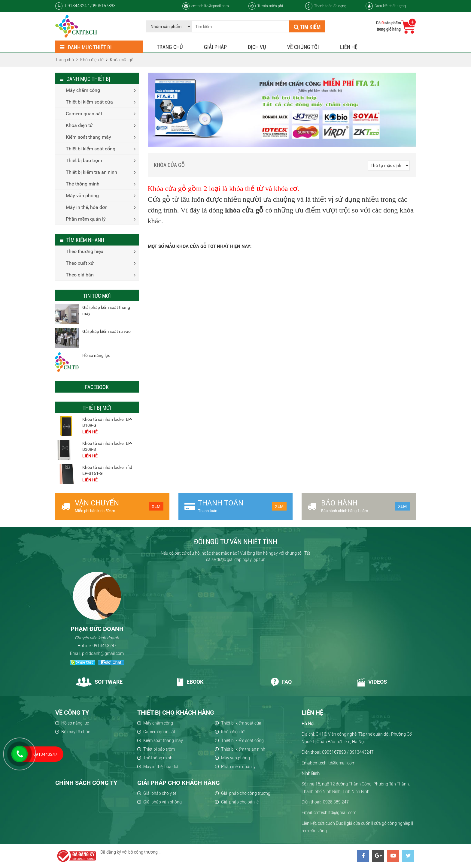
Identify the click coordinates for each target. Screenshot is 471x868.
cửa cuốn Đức (330, 823)
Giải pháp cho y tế (160, 793)
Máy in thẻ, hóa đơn (87, 207)
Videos (372, 682)
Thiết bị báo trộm (84, 160)
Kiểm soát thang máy (88, 137)
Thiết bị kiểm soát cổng (91, 149)
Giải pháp (215, 47)
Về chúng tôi (303, 47)
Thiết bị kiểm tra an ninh (91, 172)
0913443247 (105, 646)
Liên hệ (349, 47)
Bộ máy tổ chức (76, 732)
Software (99, 682)
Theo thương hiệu (85, 251)
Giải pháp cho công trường (246, 793)
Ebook (190, 682)
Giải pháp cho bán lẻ (240, 802)
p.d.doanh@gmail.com (103, 653)
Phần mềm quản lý (86, 219)
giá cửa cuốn (359, 823)
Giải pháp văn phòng (163, 802)
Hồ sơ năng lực (96, 355)
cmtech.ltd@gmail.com (206, 6)
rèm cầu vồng (314, 831)
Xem (156, 506)
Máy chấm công (83, 90)
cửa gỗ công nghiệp (392, 823)
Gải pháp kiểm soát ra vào (106, 331)
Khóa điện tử (79, 125)
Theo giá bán (80, 275)
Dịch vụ (257, 47)
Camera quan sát (84, 114)
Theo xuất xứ (80, 263)
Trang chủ (170, 47)
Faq (281, 682)
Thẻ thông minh (83, 184)
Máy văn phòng (82, 196)
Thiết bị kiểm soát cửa (89, 102)
